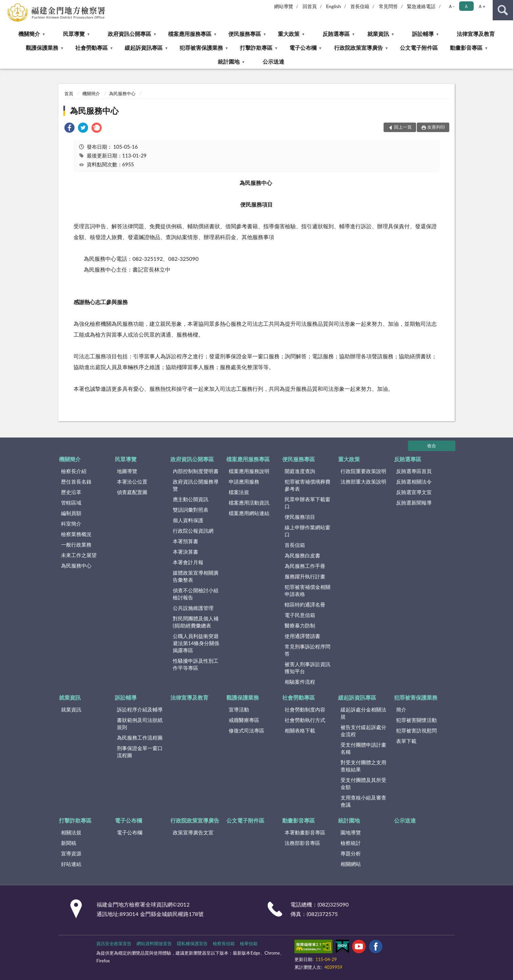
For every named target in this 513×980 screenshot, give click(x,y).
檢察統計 (351, 843)
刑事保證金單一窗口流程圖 (140, 752)
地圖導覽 (127, 471)
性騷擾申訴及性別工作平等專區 (196, 664)
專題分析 (351, 853)
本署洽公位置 (132, 482)
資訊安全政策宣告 (114, 943)
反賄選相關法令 (414, 482)
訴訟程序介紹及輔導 (140, 709)
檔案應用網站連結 (249, 513)
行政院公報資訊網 (193, 531)
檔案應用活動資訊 (249, 503)
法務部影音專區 (302, 843)
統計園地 (229, 61)
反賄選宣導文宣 (414, 492)
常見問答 (388, 6)
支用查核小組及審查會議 (363, 801)
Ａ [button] (466, 6)
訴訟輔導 (423, 34)
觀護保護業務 (42, 48)
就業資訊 (378, 34)
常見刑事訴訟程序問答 (307, 650)
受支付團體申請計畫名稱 (363, 748)
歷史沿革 (71, 492)
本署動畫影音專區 (305, 832)
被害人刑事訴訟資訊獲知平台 (307, 668)
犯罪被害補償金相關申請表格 (307, 590)
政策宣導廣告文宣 (193, 832)
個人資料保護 (188, 520)
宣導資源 (71, 853)
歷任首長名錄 (76, 482)
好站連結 (71, 864)
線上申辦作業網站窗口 (307, 531)
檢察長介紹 (74, 471)
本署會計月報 (188, 562)
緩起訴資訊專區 (144, 48)
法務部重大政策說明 (363, 482)
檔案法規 (239, 492)
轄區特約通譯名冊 (305, 604)
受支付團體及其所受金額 (363, 783)
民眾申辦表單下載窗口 (307, 503)
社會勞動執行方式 (305, 720)
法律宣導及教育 (476, 34)
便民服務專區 (245, 34)
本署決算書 (186, 552)
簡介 (401, 709)
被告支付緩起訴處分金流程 (363, 731)
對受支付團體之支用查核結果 (363, 766)
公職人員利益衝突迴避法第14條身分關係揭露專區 (196, 643)
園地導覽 (351, 832)
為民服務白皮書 (302, 555)
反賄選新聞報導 (414, 503)
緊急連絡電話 (421, 6)
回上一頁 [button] (403, 127)
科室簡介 (71, 524)
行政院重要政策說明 (363, 471)
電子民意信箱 (300, 615)
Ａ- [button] (451, 6)
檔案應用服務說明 (249, 471)
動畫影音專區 (466, 48)
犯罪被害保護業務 (201, 48)
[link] (69, 129)
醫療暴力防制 (300, 625)
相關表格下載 (300, 730)
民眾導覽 (74, 34)
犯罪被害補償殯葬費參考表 (307, 485)
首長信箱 (360, 6)
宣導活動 (239, 709)
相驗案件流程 (300, 682)
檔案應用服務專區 (190, 34)
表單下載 (406, 741)
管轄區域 (71, 503)
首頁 (69, 93)
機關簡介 (29, 34)
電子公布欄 (303, 48)
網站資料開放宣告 (154, 943)
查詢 (503, 10)
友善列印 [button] (436, 127)
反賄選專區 (336, 34)
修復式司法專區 (247, 730)
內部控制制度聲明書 (196, 471)
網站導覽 (284, 6)
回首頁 (310, 6)
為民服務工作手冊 (305, 566)
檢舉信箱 (249, 943)
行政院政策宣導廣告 (358, 48)
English (333, 6)
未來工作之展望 (79, 555)
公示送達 (273, 61)
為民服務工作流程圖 (140, 738)
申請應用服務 (244, 482)
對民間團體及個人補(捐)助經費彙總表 (196, 622)
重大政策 (289, 34)
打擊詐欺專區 (256, 48)
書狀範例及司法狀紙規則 (140, 723)
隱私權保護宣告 (192, 943)
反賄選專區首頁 (414, 471)
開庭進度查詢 (300, 471)
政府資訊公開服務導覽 (196, 485)
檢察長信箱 (224, 943)
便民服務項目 (300, 517)
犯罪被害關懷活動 (416, 720)
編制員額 (71, 513)
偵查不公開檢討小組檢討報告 (196, 594)
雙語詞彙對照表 (191, 510)
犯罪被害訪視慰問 (416, 730)
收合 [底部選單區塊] (432, 446)
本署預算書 (186, 541)
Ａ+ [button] (481, 6)
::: (5, 5)
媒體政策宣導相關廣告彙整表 (196, 576)
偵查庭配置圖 (132, 492)
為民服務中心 (122, 93)
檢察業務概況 (76, 534)
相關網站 (351, 864)
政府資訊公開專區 (129, 34)
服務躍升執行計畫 (305, 576)
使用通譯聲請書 (302, 636)
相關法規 (71, 832)
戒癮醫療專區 (244, 720)
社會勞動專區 (91, 48)
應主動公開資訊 (191, 499)
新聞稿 (69, 843)
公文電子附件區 (419, 48)
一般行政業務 (76, 545)
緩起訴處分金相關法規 (363, 713)
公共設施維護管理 (193, 608)
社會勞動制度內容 (305, 709)
